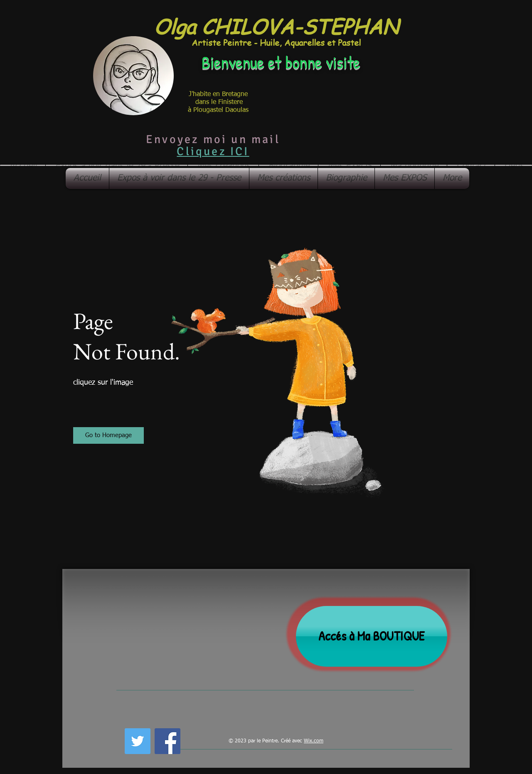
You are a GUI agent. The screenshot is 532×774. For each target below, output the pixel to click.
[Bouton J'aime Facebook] (204, 740)
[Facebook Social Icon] (167, 741)
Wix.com (314, 741)
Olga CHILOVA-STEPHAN (276, 26)
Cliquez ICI (213, 151)
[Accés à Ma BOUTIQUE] (372, 636)
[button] (108, 435)
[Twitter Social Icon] (138, 741)
